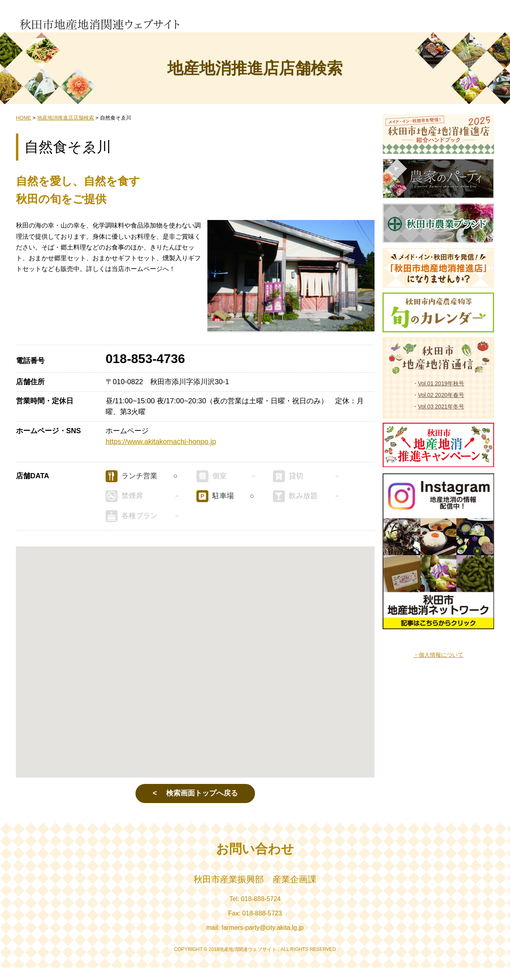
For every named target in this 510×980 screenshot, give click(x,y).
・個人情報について (438, 667)
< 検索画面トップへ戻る (195, 806)
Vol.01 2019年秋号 (441, 396)
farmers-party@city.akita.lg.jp (263, 940)
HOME (24, 131)
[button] (195, 667)
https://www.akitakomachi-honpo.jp (161, 454)
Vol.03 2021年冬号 (441, 419)
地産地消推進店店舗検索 (357, 20)
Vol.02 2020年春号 (441, 407)
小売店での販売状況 (272, 20)
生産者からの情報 (230, 20)
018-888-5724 (261, 911)
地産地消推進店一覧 (312, 20)
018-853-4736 (145, 371)
